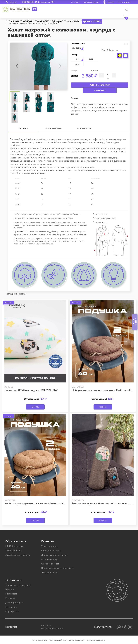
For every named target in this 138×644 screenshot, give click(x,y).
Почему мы (11, 607)
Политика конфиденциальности (58, 568)
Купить (35, 407)
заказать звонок (92, 2)
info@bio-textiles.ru (15, 546)
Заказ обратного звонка (18, 555)
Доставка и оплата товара (54, 555)
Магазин (10, 589)
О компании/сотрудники (18, 585)
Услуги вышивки (50, 546)
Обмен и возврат (50, 564)
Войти (111, 2)
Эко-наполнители (50, 573)
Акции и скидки (49, 559)
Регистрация (124, 2)
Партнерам (11, 594)
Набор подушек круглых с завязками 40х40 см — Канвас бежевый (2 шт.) (47, 504)
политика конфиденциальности (52, 627)
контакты (76, 2)
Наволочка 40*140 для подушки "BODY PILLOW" (31, 390)
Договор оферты (14, 603)
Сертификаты (12, 611)
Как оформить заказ (51, 551)
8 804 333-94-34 (13, 551)
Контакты (10, 598)
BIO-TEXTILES (11, 627)
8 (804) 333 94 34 (29, 2)
